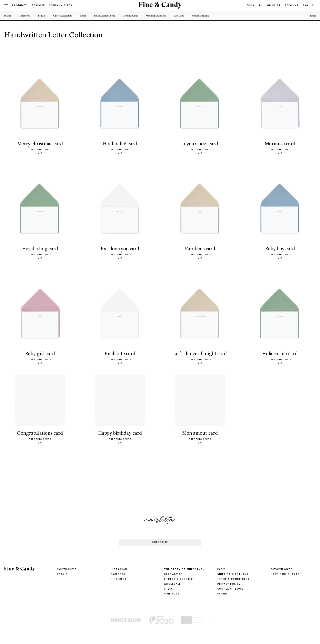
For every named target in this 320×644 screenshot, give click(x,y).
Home (83, 16)
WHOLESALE (172, 584)
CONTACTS (172, 594)
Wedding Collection (156, 16)
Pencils (42, 16)
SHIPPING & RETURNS (233, 575)
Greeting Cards (131, 16)
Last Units (179, 16)
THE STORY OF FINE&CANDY (184, 570)
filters (313, 16)
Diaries (8, 16)
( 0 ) (313, 6)
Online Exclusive (201, 16)
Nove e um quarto (285, 575)
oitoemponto (282, 570)
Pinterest (119, 579)
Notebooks (25, 16)
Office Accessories (62, 16)
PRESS (169, 589)
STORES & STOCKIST (179, 579)
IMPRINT (223, 594)
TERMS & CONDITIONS (233, 579)
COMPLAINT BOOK (230, 589)
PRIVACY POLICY (229, 584)
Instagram (119, 570)
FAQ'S (222, 570)
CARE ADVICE (173, 575)
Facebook (118, 575)
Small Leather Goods (104, 16)
